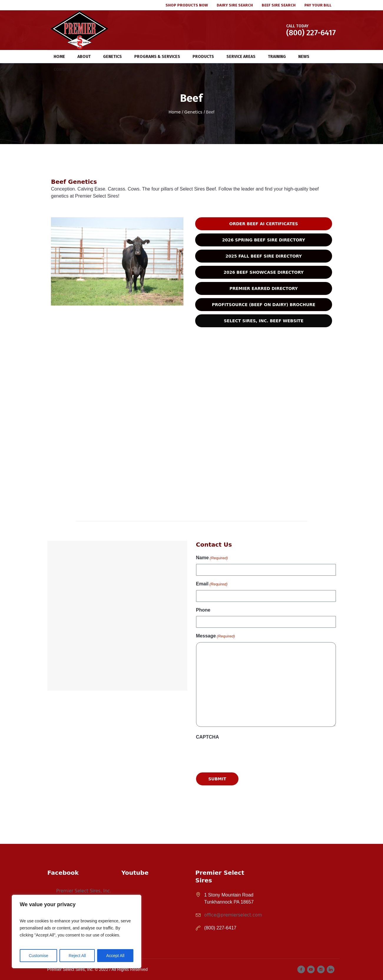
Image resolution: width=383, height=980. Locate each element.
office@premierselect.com (233, 915)
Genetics (193, 112)
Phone (203, 610)
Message (215, 636)
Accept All (115, 956)
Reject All (77, 956)
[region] (77, 931)
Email (212, 584)
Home (175, 112)
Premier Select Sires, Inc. (84, 891)
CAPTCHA (208, 737)
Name (212, 558)
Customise (39, 956)
